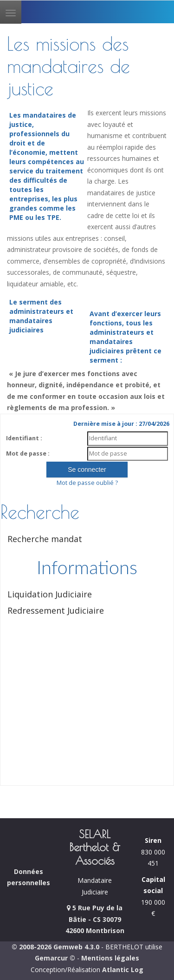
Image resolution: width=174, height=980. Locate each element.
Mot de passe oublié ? (87, 483)
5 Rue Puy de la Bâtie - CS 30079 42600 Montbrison (95, 919)
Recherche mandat (45, 539)
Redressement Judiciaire (56, 610)
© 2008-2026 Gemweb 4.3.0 (55, 947)
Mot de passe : (28, 454)
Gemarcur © (55, 958)
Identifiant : (24, 438)
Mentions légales (110, 958)
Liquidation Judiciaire (50, 594)
